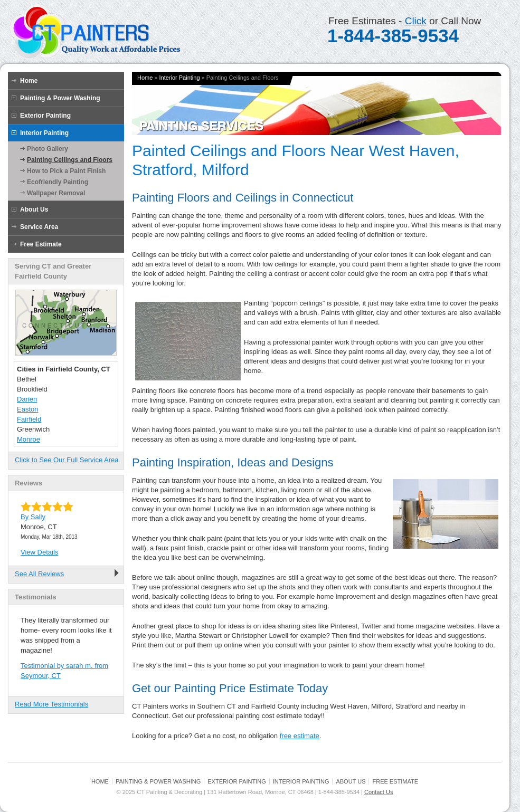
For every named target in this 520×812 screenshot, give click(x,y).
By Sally (33, 517)
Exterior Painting (45, 116)
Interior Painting (44, 133)
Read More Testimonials (51, 704)
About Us (34, 209)
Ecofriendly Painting (58, 182)
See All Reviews (39, 574)
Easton (27, 409)
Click (416, 21)
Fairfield (29, 419)
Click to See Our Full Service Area (67, 460)
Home (29, 81)
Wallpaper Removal (56, 193)
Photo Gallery (48, 149)
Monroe (29, 439)
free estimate (300, 736)
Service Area (39, 227)
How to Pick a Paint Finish (66, 171)
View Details (39, 552)
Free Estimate (41, 244)
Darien (27, 399)
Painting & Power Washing (60, 98)
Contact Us (379, 792)
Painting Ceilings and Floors (70, 160)
